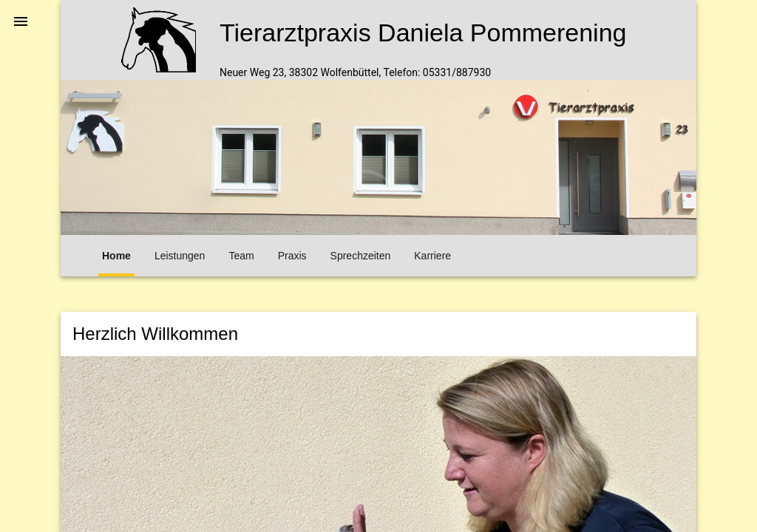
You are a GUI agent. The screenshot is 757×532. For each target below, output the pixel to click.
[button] (21, 21)
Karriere (432, 256)
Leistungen (180, 256)
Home (116, 256)
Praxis (292, 256)
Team (241, 256)
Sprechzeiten (361, 256)
